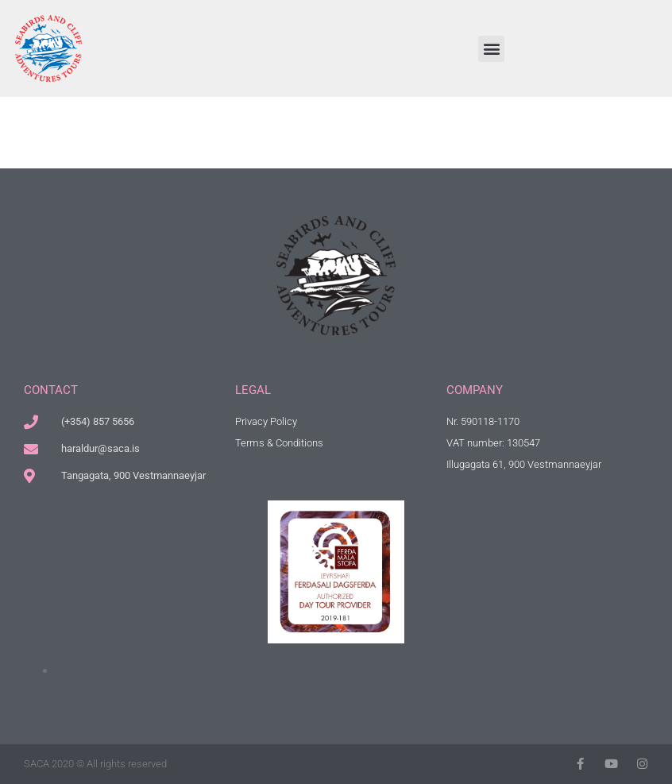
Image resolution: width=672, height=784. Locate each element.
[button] (491, 49)
